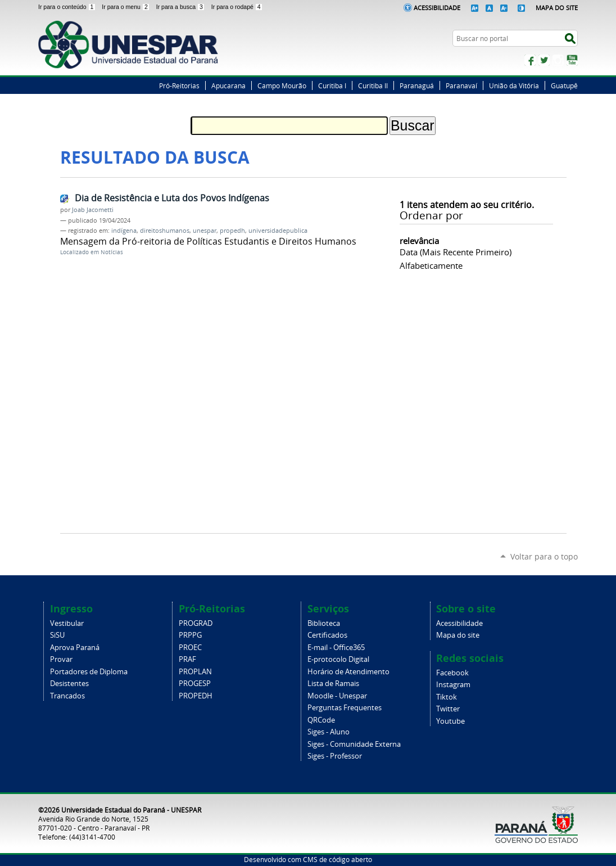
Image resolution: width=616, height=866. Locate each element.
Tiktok (447, 697)
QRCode (321, 720)
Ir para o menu (126, 7)
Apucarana (228, 85)
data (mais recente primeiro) (456, 252)
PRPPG (190, 635)
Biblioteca (324, 623)
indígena (124, 231)
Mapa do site (458, 635)
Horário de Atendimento (348, 672)
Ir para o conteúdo (68, 7)
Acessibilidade (437, 8)
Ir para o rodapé (237, 7)
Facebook (530, 60)
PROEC (190, 648)
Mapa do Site (557, 8)
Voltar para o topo (544, 556)
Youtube (450, 721)
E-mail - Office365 (336, 648)
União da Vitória (514, 85)
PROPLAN (195, 672)
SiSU (57, 635)
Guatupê (564, 85)
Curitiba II (373, 85)
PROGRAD (196, 623)
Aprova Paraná (75, 648)
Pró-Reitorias (179, 85)
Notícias (112, 252)
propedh (232, 231)
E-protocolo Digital (338, 659)
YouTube (572, 60)
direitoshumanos (165, 231)
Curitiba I (332, 85)
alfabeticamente (431, 265)
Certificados (327, 635)
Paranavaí (461, 85)
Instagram (558, 60)
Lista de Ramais (333, 684)
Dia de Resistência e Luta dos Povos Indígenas (172, 198)
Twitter (544, 60)
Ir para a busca (182, 7)
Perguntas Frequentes (345, 708)
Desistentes (69, 684)
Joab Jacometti (93, 210)
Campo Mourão (282, 85)
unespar (205, 231)
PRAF (187, 659)
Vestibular (67, 623)
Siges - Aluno (329, 732)
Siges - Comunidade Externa (354, 744)
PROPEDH (196, 696)
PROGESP (195, 684)
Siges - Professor (335, 756)
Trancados (67, 696)
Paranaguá (417, 85)
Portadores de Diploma (89, 672)
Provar (61, 659)
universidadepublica (278, 231)
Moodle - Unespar (337, 696)
